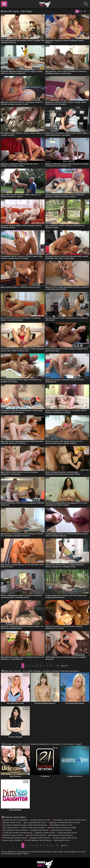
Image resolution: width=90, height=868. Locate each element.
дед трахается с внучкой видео (15, 830)
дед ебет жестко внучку (40, 820)
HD (81, 11)
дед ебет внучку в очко (12, 822)
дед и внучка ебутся (11, 828)
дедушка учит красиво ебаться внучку (65, 822)
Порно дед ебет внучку (67, 833)
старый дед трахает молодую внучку (18, 833)
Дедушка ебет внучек (39, 830)
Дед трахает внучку (62, 840)
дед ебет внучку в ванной (61, 830)
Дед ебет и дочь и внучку (13, 835)
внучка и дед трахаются (12, 840)
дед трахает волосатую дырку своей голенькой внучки (25, 825)
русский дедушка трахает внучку (38, 840)
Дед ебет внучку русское (36, 835)
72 (57, 666)
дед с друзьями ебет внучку (35, 822)
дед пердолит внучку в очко (61, 825)
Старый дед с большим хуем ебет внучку (69, 820)
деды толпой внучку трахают (34, 828)
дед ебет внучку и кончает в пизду (62, 828)
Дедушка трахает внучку (40, 838)
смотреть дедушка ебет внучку (65, 838)
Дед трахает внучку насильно (61, 835)
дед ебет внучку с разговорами (15, 820)
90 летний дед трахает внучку (15, 838)
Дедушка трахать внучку (45, 833)
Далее (64, 666)
